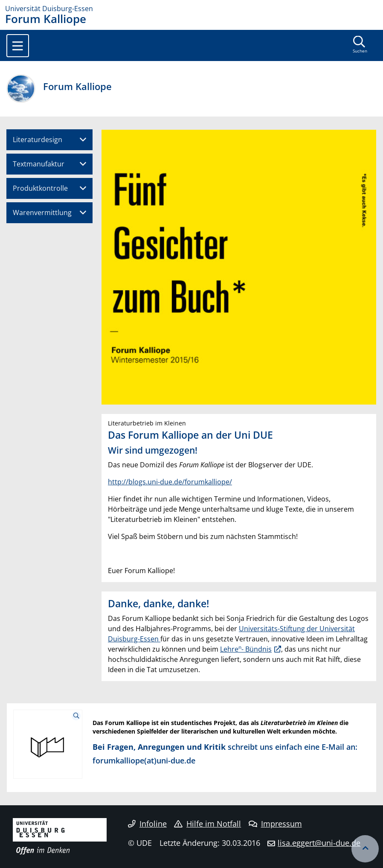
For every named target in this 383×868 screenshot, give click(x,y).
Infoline (147, 824)
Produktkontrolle (40, 188)
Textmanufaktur (39, 164)
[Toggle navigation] (18, 46)
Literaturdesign (38, 140)
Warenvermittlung (42, 213)
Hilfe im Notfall (207, 824)
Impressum (275, 824)
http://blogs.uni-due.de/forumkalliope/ (170, 482)
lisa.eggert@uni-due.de (319, 843)
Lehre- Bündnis (246, 649)
